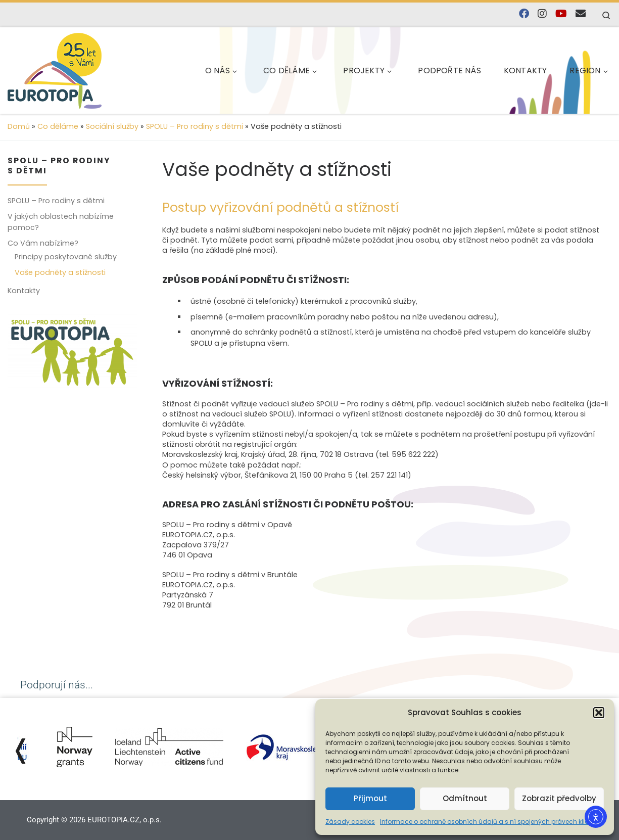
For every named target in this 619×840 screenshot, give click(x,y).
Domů (19, 126)
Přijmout (370, 798)
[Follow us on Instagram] (542, 14)
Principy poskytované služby (66, 257)
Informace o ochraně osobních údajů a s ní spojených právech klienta (489, 822)
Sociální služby (112, 126)
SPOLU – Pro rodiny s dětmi (195, 126)
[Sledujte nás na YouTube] (561, 14)
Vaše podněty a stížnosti (60, 272)
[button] (599, 713)
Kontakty (24, 291)
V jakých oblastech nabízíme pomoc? (61, 222)
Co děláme (58, 126)
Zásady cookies (350, 822)
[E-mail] (581, 14)
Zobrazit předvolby (559, 798)
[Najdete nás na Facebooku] (524, 14)
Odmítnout (465, 798)
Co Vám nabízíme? (43, 243)
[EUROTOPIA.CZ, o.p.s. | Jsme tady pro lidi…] (79, 69)
